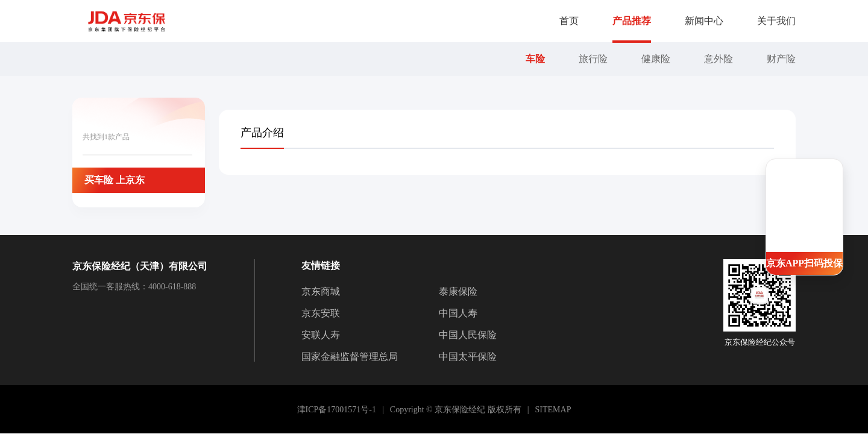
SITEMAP (553, 410)
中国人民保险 (468, 335)
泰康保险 (458, 291)
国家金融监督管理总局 (350, 357)
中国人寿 (458, 313)
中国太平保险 (468, 357)
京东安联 (321, 313)
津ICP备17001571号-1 (337, 410)
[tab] (262, 133)
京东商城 (321, 291)
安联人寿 (321, 335)
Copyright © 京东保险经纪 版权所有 (456, 410)
